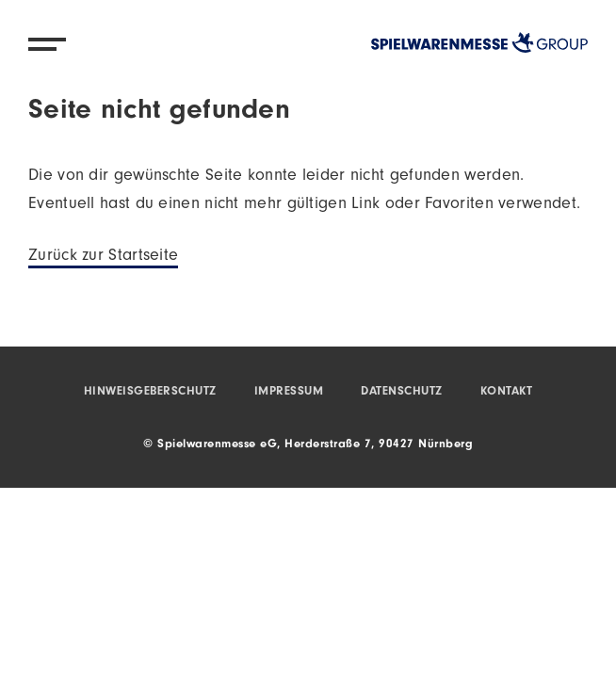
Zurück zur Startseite (103, 257)
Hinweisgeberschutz (150, 392)
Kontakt (507, 392)
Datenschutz (402, 392)
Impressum (289, 392)
